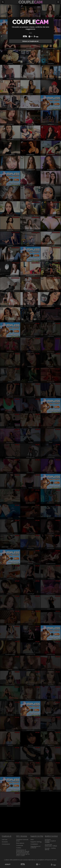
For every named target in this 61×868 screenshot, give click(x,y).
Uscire (30, 33)
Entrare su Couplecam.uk (31, 41)
